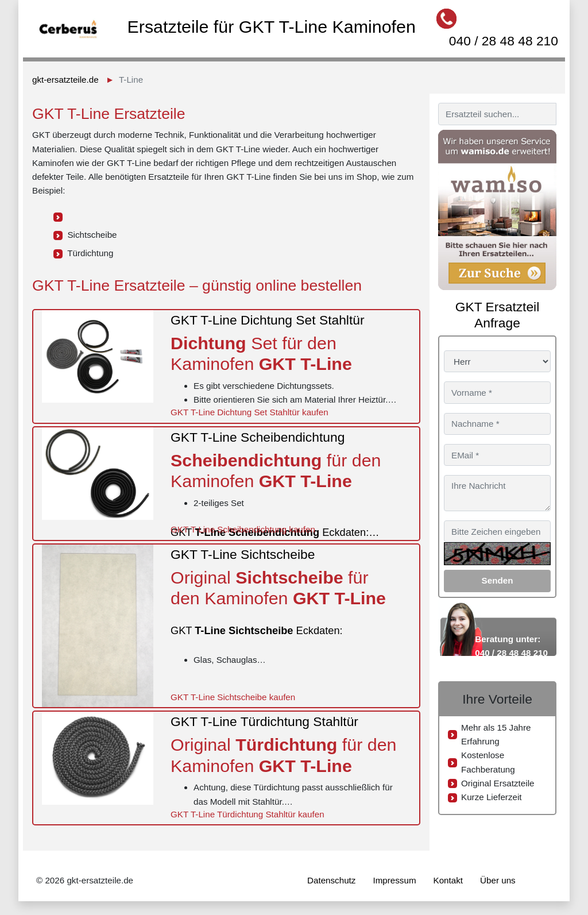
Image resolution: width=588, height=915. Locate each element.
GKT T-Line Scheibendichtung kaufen (243, 529)
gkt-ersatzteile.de (65, 80)
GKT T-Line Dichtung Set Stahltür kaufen (249, 412)
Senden (498, 580)
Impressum (394, 880)
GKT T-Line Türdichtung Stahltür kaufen (247, 814)
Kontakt (448, 880)
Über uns (498, 880)
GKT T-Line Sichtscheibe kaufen (233, 697)
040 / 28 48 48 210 (504, 41)
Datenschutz (331, 880)
